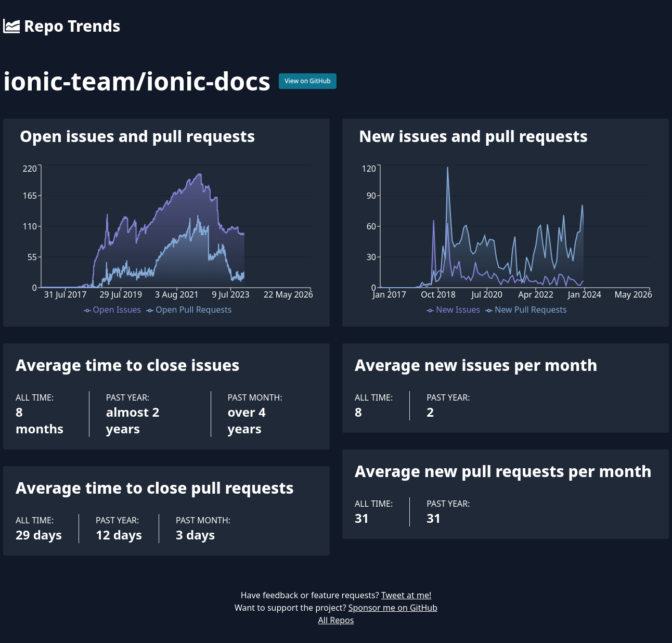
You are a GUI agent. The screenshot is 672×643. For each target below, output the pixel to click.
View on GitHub (308, 81)
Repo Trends (62, 26)
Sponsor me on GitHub (393, 608)
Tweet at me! (406, 595)
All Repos (336, 620)
